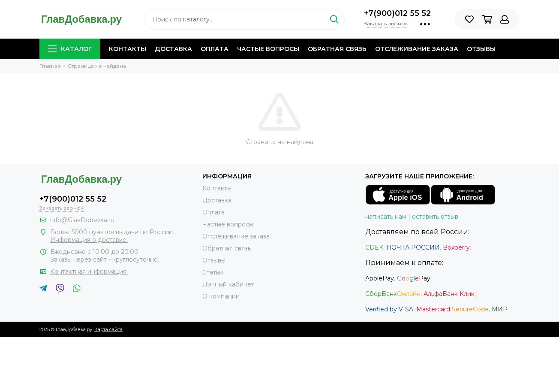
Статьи (213, 272)
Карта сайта (108, 329)
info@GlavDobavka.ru (82, 220)
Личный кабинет (228, 284)
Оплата (215, 49)
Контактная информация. (89, 271)
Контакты (128, 49)
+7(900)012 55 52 (397, 13)
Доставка (173, 49)
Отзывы (481, 49)
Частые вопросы (268, 49)
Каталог (70, 49)
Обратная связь (337, 49)
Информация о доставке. (89, 240)
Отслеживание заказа (417, 49)
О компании (221, 296)
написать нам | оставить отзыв (412, 217)
